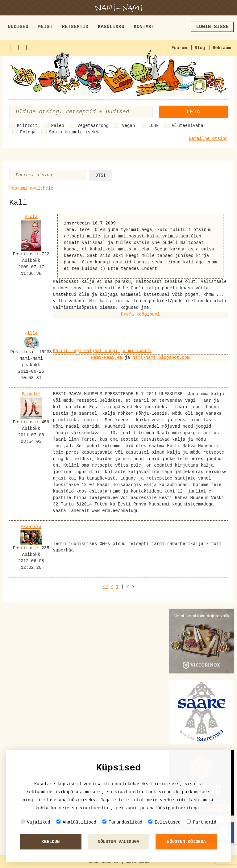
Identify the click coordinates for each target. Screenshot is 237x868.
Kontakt (144, 27)
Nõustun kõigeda (186, 842)
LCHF (154, 126)
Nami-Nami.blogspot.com (161, 358)
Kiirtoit (27, 126)
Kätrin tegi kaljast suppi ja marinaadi (102, 351)
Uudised (18, 27)
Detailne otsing (208, 139)
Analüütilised (76, 822)
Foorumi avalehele (31, 188)
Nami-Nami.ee (107, 358)
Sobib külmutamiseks (74, 132)
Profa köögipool (140, 314)
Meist (45, 27)
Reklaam (222, 48)
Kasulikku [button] (111, 27)
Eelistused (164, 822)
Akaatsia (31, 527)
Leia (193, 112)
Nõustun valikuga (118, 842)
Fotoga (28, 132)
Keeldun (51, 842)
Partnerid (202, 822)
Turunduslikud (122, 822)
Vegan (128, 126)
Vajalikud (35, 822)
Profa (31, 217)
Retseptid (75, 27)
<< (106, 587)
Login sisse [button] (212, 27)
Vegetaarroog (93, 126)
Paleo (58, 126)
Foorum (179, 48)
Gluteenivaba (188, 126)
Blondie (31, 394)
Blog (200, 48)
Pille (31, 333)
